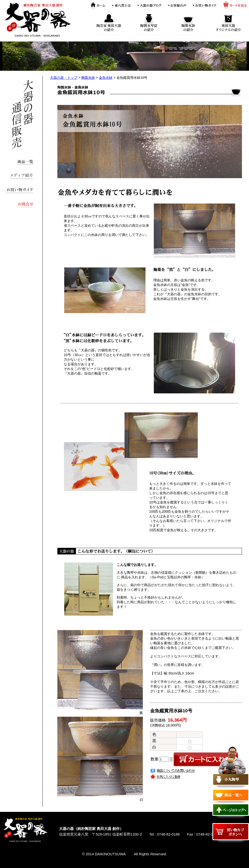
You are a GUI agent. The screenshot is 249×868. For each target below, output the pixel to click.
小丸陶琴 (231, 767)
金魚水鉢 (106, 78)
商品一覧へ (231, 795)
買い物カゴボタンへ (231, 832)
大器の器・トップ (64, 78)
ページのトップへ (231, 810)
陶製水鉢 (88, 78)
